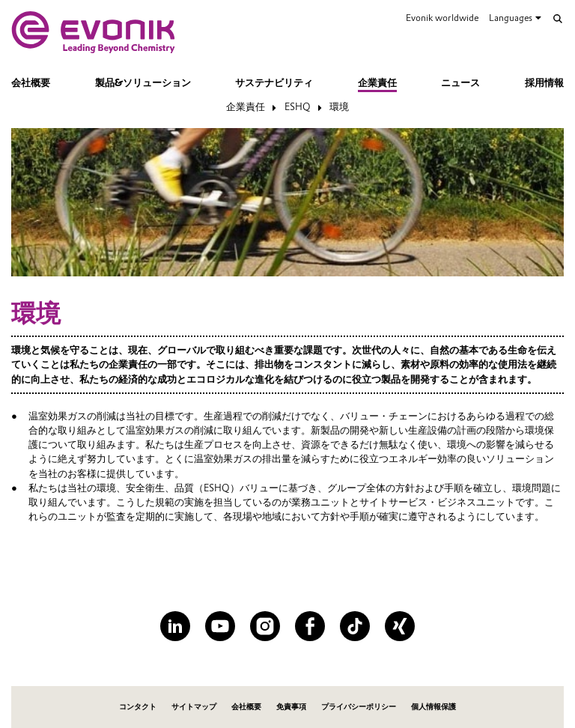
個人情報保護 (433, 707)
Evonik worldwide (442, 18)
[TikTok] (355, 626)
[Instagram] (265, 626)
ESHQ (298, 107)
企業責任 (377, 83)
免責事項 (291, 707)
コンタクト (138, 707)
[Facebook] (310, 626)
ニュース (460, 83)
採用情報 (544, 83)
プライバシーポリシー (359, 707)
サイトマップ (194, 707)
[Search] (558, 19)
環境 (339, 107)
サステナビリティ (274, 83)
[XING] (400, 626)
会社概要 (31, 83)
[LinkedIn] (175, 626)
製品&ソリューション (143, 83)
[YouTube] (220, 626)
